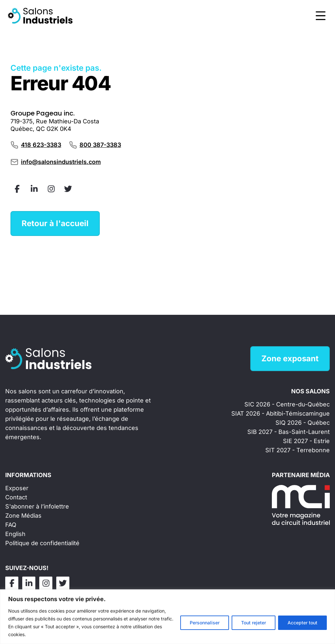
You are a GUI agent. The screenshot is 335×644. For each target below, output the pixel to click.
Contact (16, 497)
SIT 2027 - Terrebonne (298, 450)
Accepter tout (302, 623)
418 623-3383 (41, 145)
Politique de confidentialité (42, 543)
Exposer (17, 488)
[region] (167, 617)
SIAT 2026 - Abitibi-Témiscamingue (281, 413)
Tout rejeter (254, 623)
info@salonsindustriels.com (61, 162)
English (15, 534)
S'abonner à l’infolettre (37, 506)
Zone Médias (23, 516)
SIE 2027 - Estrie (306, 441)
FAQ (11, 525)
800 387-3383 (100, 145)
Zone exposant (290, 358)
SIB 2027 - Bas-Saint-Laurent (289, 432)
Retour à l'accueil (55, 223)
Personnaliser (205, 623)
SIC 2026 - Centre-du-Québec (287, 404)
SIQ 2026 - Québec (303, 423)
